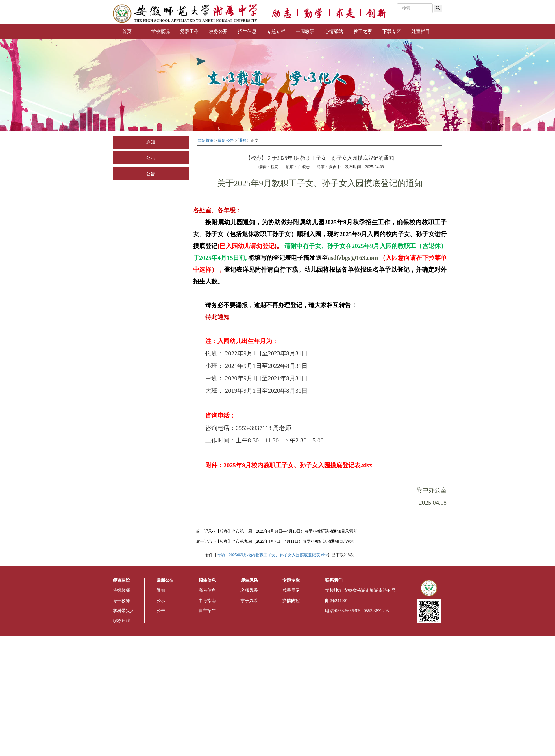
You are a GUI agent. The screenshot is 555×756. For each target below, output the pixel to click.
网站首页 (206, 141)
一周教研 (305, 31)
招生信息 (247, 31)
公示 (151, 158)
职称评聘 (121, 621)
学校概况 (160, 31)
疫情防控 (291, 601)
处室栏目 (421, 31)
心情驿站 (334, 31)
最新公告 (226, 141)
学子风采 (249, 601)
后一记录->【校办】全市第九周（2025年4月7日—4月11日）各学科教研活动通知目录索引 (276, 541)
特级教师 (121, 590)
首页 (127, 31)
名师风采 (249, 590)
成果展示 (291, 590)
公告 (151, 174)
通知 (151, 142)
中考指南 (207, 601)
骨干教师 (121, 601)
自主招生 (207, 611)
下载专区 (392, 31)
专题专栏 (276, 31)
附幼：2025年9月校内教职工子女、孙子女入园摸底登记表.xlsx (272, 555)
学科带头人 (124, 611)
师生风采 (249, 580)
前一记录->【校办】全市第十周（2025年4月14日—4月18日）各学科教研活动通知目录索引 (277, 531)
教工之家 (363, 31)
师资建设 (121, 580)
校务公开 (218, 31)
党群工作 (189, 31)
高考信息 (207, 590)
